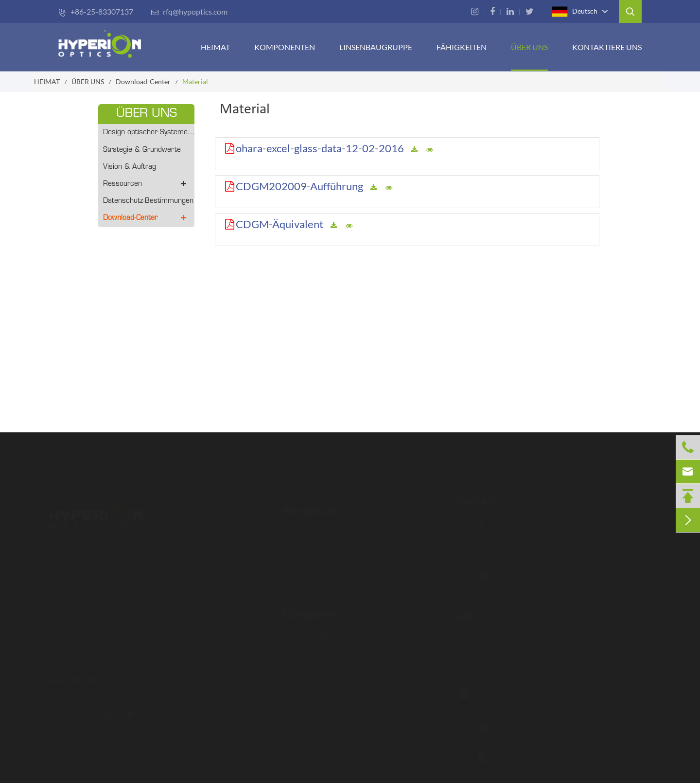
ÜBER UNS (529, 47)
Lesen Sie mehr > (83, 679)
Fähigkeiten (311, 609)
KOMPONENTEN (285, 47)
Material (195, 81)
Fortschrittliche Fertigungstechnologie (350, 630)
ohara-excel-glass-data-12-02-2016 (320, 148)
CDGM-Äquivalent (280, 224)
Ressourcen (146, 184)
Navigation (310, 506)
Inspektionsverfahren (322, 714)
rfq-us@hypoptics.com (524, 670)
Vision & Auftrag (130, 167)
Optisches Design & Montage (335, 672)
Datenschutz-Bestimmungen (148, 201)
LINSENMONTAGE (319, 555)
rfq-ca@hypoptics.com (524, 727)
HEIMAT (215, 47)
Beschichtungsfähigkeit (325, 644)
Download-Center (143, 81)
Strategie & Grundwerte (142, 150)
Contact (472, 501)
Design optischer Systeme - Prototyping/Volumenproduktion (149, 133)
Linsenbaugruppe (376, 47)
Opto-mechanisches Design (332, 686)
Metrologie (305, 658)
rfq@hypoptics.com (189, 11)
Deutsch (575, 12)
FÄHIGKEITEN (462, 47)
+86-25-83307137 (96, 11)
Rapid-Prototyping (318, 700)
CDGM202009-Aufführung (299, 186)
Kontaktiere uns (607, 47)
